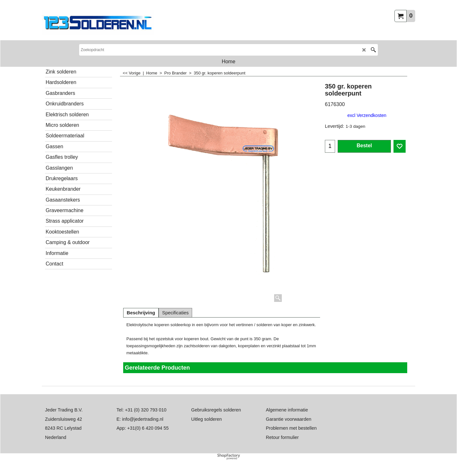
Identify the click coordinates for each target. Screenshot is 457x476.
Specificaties (175, 313)
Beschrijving (141, 313)
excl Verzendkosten (367, 115)
